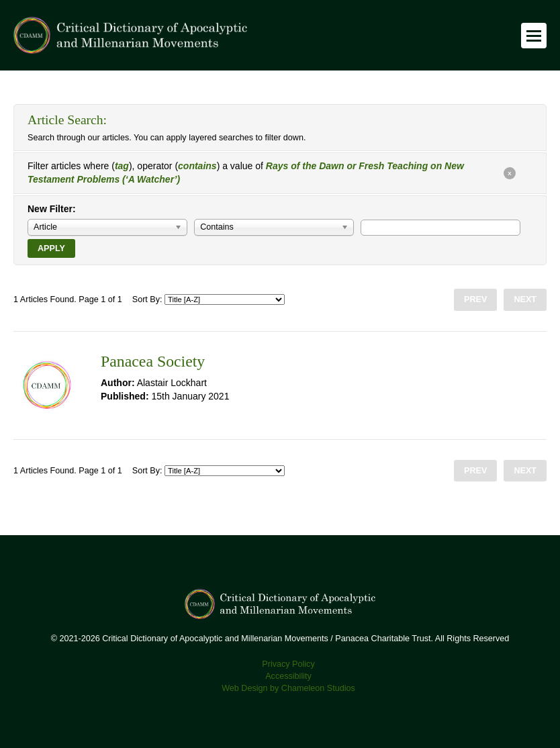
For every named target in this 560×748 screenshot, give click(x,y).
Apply (51, 248)
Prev (475, 299)
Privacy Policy (288, 664)
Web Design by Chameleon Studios (288, 688)
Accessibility (288, 676)
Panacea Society (153, 361)
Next (525, 299)
